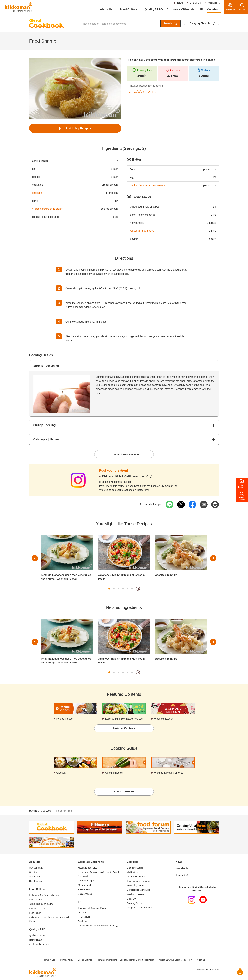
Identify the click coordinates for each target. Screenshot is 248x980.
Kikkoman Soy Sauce (142, 231)
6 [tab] (132, 589)
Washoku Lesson (164, 719)
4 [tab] (123, 589)
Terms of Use (49, 960)
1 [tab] (109, 589)
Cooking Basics (114, 773)
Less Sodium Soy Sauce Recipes (124, 719)
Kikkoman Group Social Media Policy (176, 960)
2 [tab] (114, 589)
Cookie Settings (85, 960)
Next (213, 558)
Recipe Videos (65, 719)
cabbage (37, 193)
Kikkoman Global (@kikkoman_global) (125, 477)
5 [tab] (127, 589)
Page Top (240, 972)
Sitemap (201, 960)
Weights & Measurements (169, 773)
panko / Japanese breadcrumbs (148, 185)
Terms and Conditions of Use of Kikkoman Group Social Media (125, 960)
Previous (35, 558)
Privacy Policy (66, 960)
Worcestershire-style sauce (48, 209)
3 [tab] (118, 589)
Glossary (61, 773)
